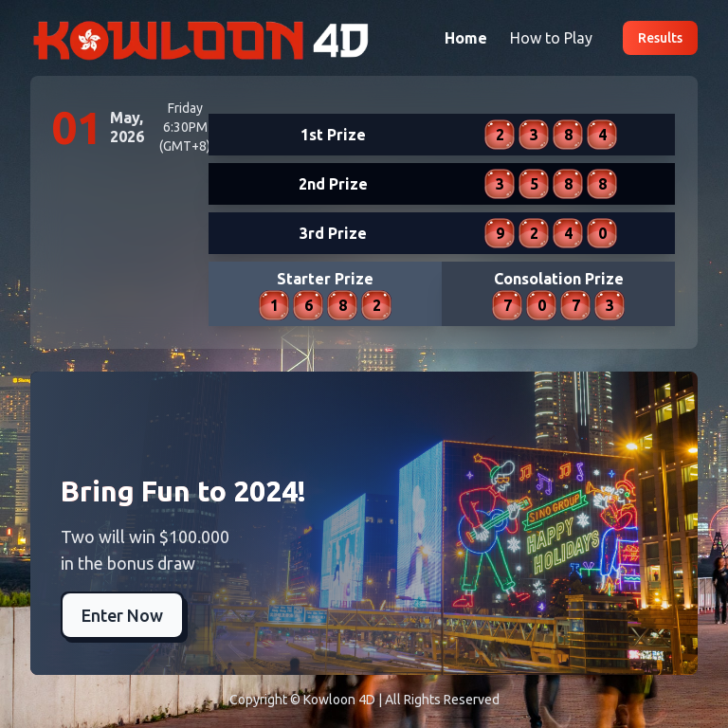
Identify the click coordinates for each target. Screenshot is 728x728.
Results (660, 38)
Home (466, 38)
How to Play (551, 38)
